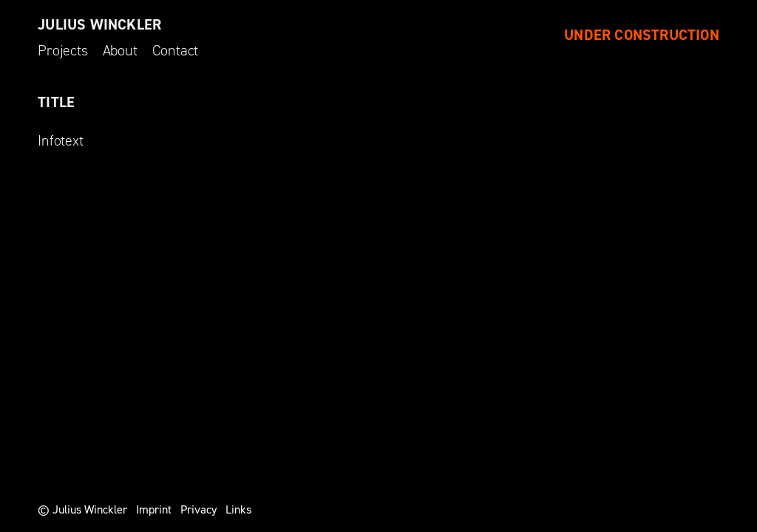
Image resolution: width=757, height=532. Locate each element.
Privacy (198, 509)
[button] (726, 21)
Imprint (154, 509)
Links (238, 509)
